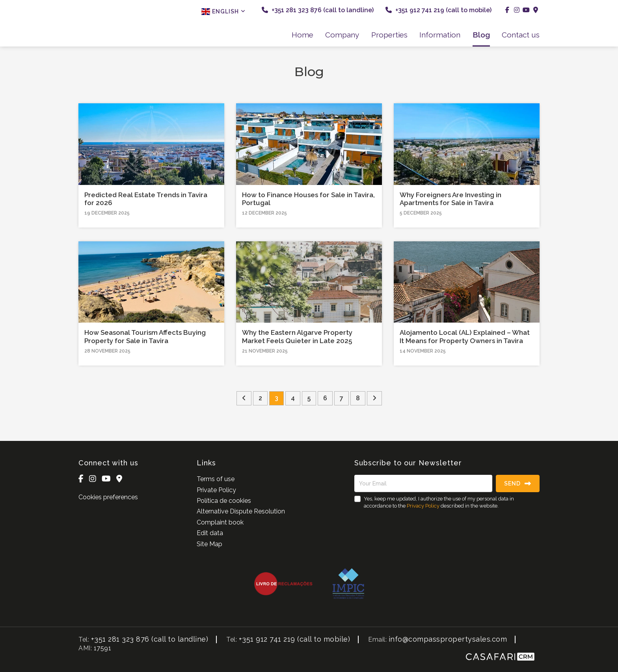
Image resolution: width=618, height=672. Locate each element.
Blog (481, 35)
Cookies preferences (108, 497)
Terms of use (216, 479)
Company (342, 35)
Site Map (209, 544)
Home (302, 35)
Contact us (521, 35)
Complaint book (220, 522)
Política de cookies (224, 501)
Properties (389, 35)
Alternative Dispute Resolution (241, 511)
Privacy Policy (423, 506)
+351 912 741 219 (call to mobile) (438, 10)
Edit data (210, 533)
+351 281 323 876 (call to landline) (318, 10)
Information (440, 35)
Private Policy (216, 490)
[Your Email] (423, 483)
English (223, 12)
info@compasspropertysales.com (448, 639)
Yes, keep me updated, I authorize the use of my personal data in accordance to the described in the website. (439, 502)
